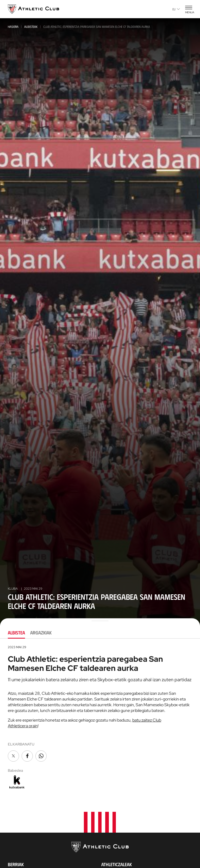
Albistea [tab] (16, 633)
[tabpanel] (100, 717)
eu (176, 9)
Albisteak (31, 27)
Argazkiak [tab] (41, 633)
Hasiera (13, 27)
